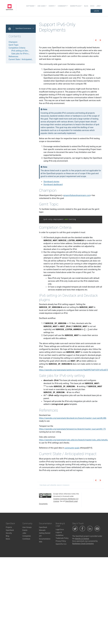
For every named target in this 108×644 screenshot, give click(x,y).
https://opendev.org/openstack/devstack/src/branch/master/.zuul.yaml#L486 (73, 418)
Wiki (41, 542)
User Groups (27, 527)
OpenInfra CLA (61, 544)
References (13, 56)
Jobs (24, 533)
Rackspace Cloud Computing (83, 544)
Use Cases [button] (41, 6)
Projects (9, 527)
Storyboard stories (51, 182)
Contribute (26, 539)
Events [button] (52, 6)
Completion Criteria (17, 48)
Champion (13, 42)
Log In (96, 11)
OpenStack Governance (25, 28)
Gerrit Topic (14, 45)
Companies (27, 536)
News (8, 539)
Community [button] (62, 6)
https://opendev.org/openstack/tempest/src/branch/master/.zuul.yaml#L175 (72, 429)
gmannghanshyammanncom (77, 195)
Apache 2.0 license (82, 539)
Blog (86, 6)
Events (25, 530)
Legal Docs (60, 530)
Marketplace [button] (76, 6)
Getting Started (45, 533)
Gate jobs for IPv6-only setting (24, 54)
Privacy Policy (61, 541)
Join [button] (98, 6)
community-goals (72, 448)
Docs (92, 6)
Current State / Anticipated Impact (23, 59)
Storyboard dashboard (53, 184)
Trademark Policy (62, 538)
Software (30, 6)
